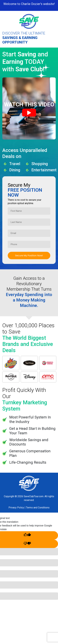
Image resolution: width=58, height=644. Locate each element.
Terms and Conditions (38, 508)
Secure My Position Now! (29, 255)
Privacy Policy (16, 508)
